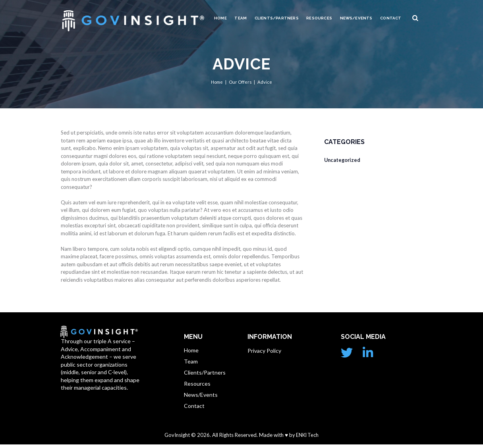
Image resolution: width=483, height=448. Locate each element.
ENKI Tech (307, 439)
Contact (391, 18)
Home (220, 18)
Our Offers (240, 82)
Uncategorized (343, 160)
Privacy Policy (264, 351)
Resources (319, 18)
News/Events (356, 18)
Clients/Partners (277, 18)
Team (241, 18)
